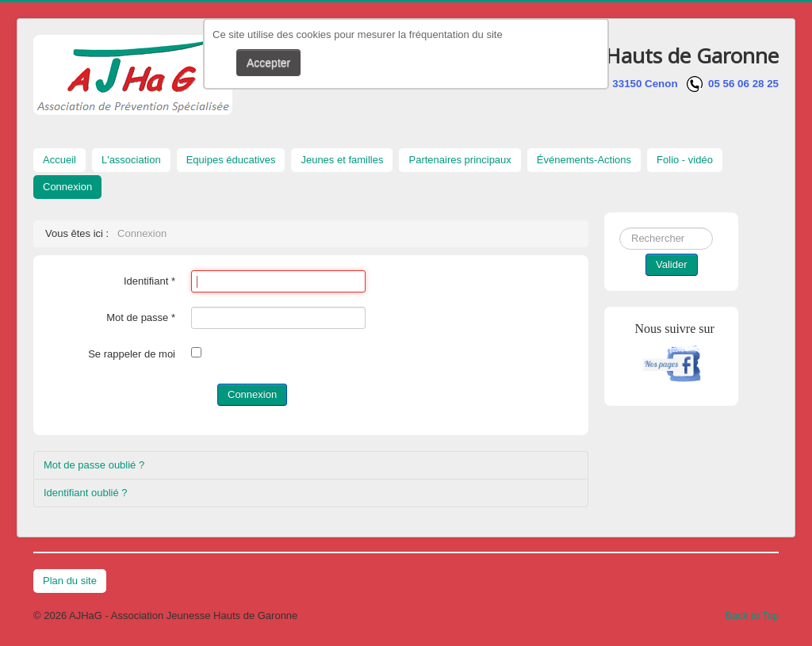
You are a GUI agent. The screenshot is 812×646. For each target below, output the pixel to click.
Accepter (268, 63)
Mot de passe (141, 317)
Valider (672, 264)
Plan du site (70, 581)
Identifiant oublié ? (86, 493)
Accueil (59, 160)
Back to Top (752, 615)
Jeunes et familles (342, 160)
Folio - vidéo (685, 160)
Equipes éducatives (231, 160)
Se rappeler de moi (132, 354)
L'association (131, 160)
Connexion (67, 187)
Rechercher (620, 228)
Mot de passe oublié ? (94, 465)
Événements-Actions (584, 160)
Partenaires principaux (460, 160)
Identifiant (149, 281)
